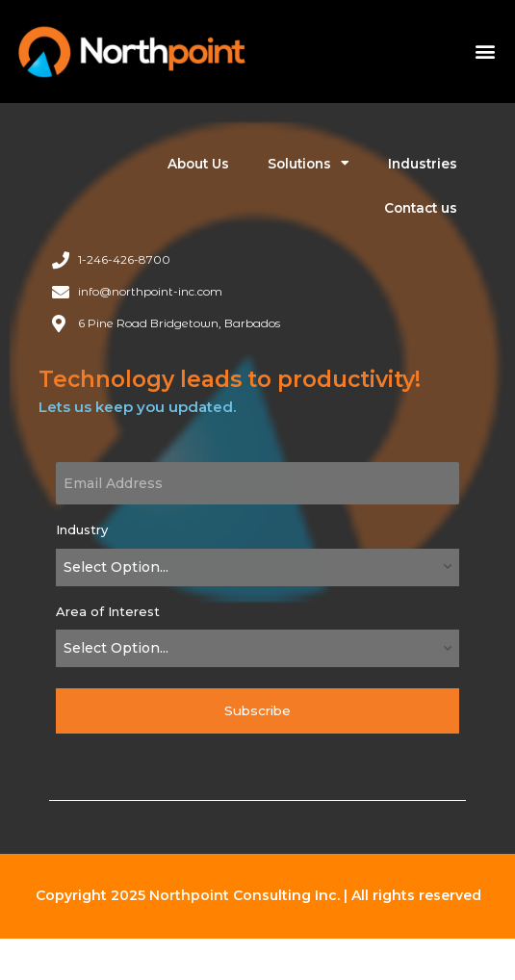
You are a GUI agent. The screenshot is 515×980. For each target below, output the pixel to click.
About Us (198, 164)
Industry (82, 529)
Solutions (309, 164)
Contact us (421, 208)
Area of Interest (108, 611)
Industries (423, 164)
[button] (485, 52)
